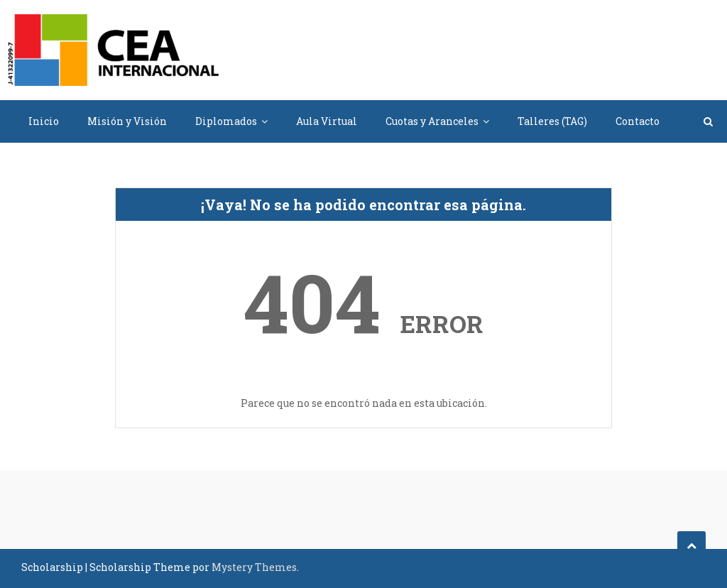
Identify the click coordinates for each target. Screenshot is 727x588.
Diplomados (226, 121)
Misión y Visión (127, 121)
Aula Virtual (327, 121)
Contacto (638, 121)
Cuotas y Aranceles (432, 121)
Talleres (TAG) (552, 121)
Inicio (44, 121)
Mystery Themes (254, 567)
